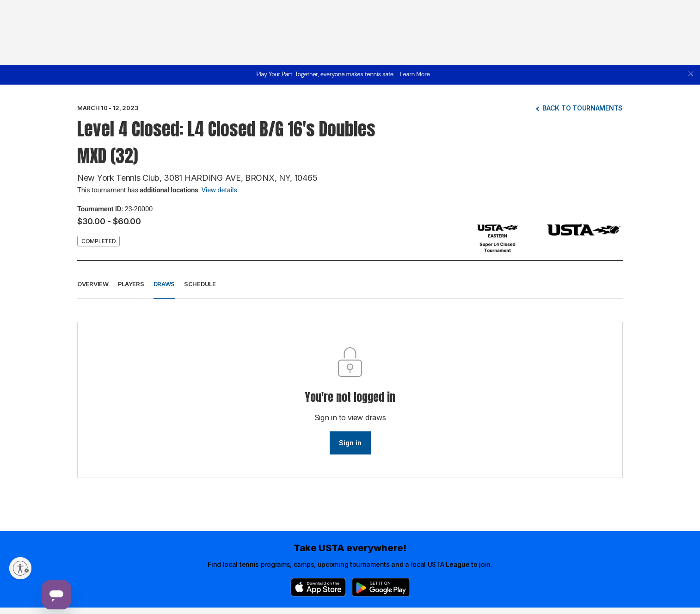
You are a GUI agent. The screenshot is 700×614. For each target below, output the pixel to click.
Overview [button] (93, 284)
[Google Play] (381, 587)
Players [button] (131, 284)
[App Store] (318, 587)
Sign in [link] (350, 443)
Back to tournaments (583, 108)
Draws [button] (164, 284)
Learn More (415, 74)
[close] (691, 75)
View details (219, 190)
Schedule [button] (200, 284)
